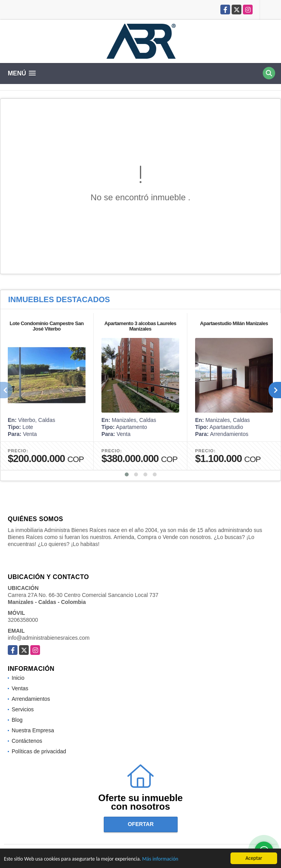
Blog (17, 720)
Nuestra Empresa (33, 730)
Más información (160, 860)
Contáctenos (27, 741)
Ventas (20, 688)
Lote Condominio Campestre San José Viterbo (47, 326)
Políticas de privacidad (39, 751)
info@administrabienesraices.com (49, 638)
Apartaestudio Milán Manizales (234, 323)
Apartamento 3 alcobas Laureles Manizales (140, 326)
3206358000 (23, 620)
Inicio (18, 678)
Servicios (23, 709)
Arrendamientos (31, 699)
